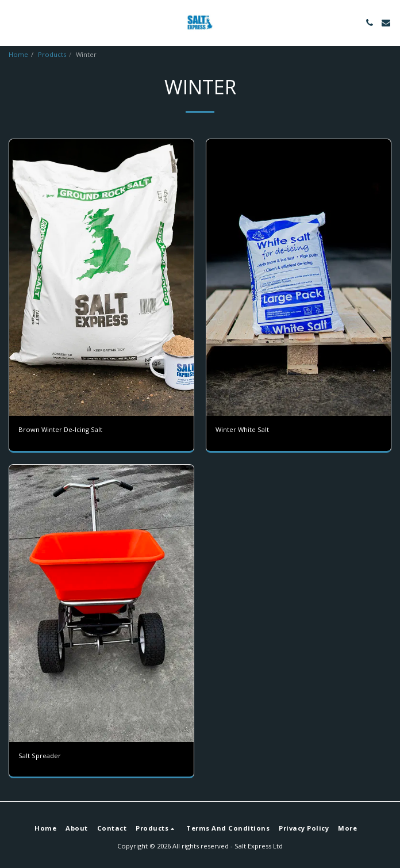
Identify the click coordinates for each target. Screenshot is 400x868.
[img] (101, 278)
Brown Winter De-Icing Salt (60, 429)
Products (52, 54)
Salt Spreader (40, 756)
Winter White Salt (242, 429)
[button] (13, 22)
